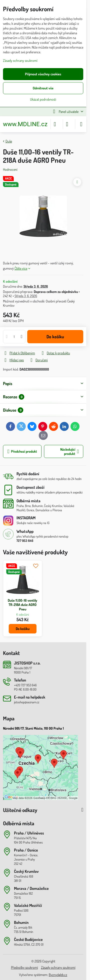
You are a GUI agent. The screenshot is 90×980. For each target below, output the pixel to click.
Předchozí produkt (22, 452)
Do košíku (55, 337)
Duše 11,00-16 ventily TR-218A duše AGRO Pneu (22, 605)
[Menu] (81, 124)
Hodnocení (10, 169)
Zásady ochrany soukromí (58, 967)
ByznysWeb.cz (58, 975)
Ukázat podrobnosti (43, 99)
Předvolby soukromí (24, 967)
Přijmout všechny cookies (43, 74)
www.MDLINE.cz (25, 124)
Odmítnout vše (43, 88)
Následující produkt (70, 452)
